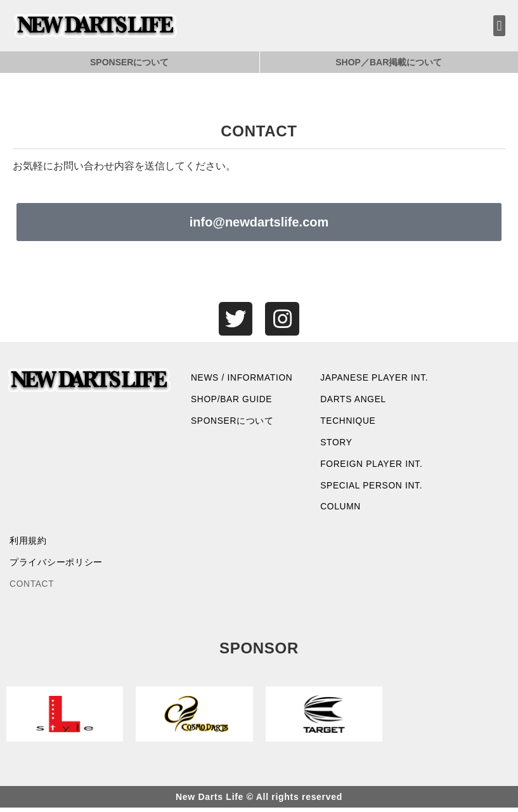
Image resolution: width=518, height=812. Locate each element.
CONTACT (32, 588)
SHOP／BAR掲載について (389, 62)
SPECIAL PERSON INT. (372, 488)
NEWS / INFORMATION (243, 379)
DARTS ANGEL (353, 401)
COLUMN (341, 510)
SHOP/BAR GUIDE (232, 401)
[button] (499, 26)
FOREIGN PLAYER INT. (372, 466)
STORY (336, 445)
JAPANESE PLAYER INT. (375, 379)
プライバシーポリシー (56, 566)
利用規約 (28, 544)
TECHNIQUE (348, 422)
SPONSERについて (129, 62)
